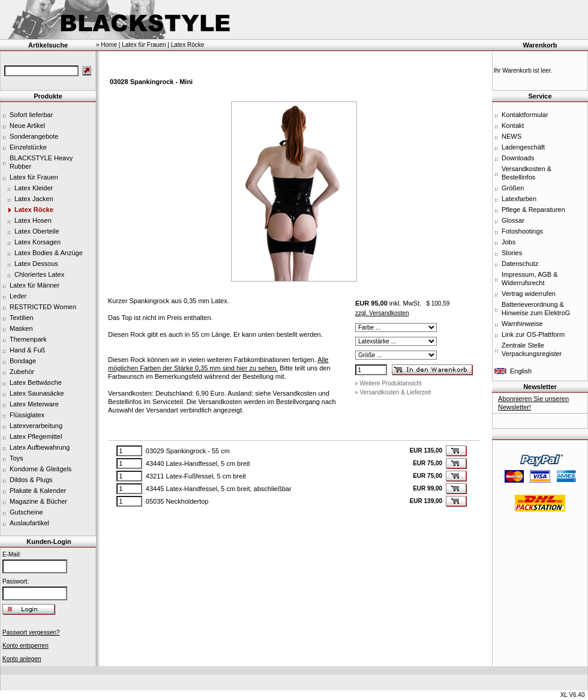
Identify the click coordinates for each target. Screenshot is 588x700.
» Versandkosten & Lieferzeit (393, 392)
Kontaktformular (525, 115)
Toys (16, 458)
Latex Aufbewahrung (40, 447)
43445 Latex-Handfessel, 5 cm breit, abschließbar (219, 489)
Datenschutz (520, 264)
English (521, 371)
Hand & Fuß (27, 350)
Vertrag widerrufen (529, 294)
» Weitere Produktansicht (388, 383)
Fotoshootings (522, 231)
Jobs (508, 242)
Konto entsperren (25, 646)
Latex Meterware (34, 404)
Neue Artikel (27, 125)
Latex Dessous (36, 264)
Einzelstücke (28, 147)
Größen (513, 188)
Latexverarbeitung (36, 426)
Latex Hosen (33, 220)
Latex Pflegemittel (36, 436)
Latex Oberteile (37, 231)
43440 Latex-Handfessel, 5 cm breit (198, 463)
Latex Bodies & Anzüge (49, 253)
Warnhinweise (522, 324)
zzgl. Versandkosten (382, 313)
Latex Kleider (34, 188)
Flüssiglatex (27, 415)
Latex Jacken (34, 199)
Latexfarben (519, 199)
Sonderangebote (34, 136)
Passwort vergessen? (31, 632)
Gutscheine (26, 512)
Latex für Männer (34, 285)
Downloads (518, 158)
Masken (21, 328)
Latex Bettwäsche (36, 382)
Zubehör (22, 372)
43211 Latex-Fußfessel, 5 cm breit (196, 476)
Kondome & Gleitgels (40, 469)
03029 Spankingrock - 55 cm (188, 451)
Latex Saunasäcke (37, 393)
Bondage (23, 361)
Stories (512, 253)
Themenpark (28, 339)
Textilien (22, 318)
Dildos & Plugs (31, 480)
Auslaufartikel (29, 523)
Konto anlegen (22, 659)
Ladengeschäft (523, 147)
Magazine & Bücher (38, 501)
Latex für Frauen (34, 177)
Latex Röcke (34, 210)
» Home (106, 45)
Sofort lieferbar (31, 115)
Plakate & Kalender (38, 490)
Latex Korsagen (37, 242)
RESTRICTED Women (43, 307)
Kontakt (513, 125)
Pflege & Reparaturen (533, 210)
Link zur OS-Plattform (533, 334)
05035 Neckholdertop (177, 501)
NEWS (511, 136)
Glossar (513, 220)
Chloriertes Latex (39, 274)
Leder (18, 296)
